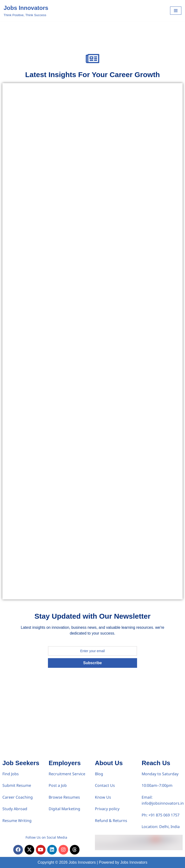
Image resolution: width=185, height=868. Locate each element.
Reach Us (156, 763)
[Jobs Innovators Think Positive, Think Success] (26, 11)
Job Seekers (21, 763)
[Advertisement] (92, 721)
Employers (65, 763)
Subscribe (92, 663)
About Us (109, 763)
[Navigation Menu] (176, 11)
